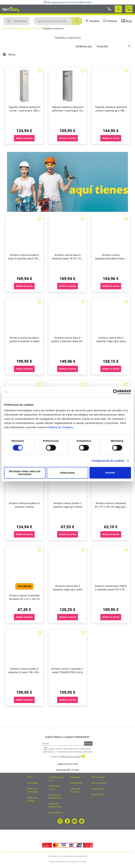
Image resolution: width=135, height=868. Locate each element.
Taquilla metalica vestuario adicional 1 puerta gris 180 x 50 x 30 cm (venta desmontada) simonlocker (68, 112)
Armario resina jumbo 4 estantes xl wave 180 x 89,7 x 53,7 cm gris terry (24, 672)
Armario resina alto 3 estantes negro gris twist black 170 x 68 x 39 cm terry (68, 589)
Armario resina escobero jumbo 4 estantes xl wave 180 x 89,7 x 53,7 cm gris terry (24, 343)
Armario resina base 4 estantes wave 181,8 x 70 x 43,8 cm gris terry (67, 258)
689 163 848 (73, 770)
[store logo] (11, 9)
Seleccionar (67, 473)
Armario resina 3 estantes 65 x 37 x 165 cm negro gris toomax (111, 507)
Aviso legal (33, 783)
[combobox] (58, 21)
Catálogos (75, 777)
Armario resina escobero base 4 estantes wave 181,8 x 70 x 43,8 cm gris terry (24, 258)
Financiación (76, 783)
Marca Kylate (98, 777)
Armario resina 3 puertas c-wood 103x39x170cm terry (67, 670)
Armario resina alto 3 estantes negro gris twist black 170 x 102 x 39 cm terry (111, 343)
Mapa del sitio (56, 812)
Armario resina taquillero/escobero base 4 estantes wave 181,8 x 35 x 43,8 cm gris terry (111, 260)
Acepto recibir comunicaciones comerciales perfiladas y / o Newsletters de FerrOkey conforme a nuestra (67, 753)
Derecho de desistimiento (55, 796)
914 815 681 (72, 764)
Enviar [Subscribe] (88, 743)
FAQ (29, 777)
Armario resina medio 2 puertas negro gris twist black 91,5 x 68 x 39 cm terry (67, 508)
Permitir (110, 473)
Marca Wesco (98, 794)
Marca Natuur (98, 789)
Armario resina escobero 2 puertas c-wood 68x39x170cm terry (24, 507)
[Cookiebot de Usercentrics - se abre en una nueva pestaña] (116, 393)
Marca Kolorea (99, 783)
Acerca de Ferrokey (75, 790)
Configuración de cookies (108, 462)
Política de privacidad (32, 790)
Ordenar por (84, 46)
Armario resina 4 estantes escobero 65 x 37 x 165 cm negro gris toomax (24, 599)
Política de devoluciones (55, 805)
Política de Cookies (60, 429)
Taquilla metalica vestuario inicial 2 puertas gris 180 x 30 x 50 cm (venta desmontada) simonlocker (111, 112)
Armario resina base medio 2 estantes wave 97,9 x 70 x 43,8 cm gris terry (111, 589)
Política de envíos (54, 787)
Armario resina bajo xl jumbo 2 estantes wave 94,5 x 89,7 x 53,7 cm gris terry (68, 341)
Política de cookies (32, 799)
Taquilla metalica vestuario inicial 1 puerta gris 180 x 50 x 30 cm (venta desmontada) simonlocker (24, 112)
